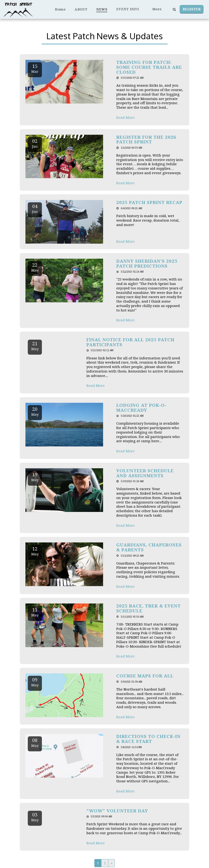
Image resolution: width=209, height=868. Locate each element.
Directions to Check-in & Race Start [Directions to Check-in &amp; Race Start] (148, 739)
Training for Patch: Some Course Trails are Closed (149, 67)
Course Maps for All (145, 676)
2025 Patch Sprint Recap (149, 202)
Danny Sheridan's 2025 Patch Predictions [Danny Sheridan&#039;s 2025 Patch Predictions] (147, 263)
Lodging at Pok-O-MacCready (141, 407)
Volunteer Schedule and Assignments (145, 473)
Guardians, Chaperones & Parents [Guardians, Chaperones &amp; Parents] (149, 547)
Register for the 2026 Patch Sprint (146, 139)
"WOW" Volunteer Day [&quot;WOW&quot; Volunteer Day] (117, 811)
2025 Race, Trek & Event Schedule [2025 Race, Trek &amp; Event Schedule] (149, 608)
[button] (130, 9)
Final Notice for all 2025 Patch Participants (130, 342)
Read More (125, 117)
